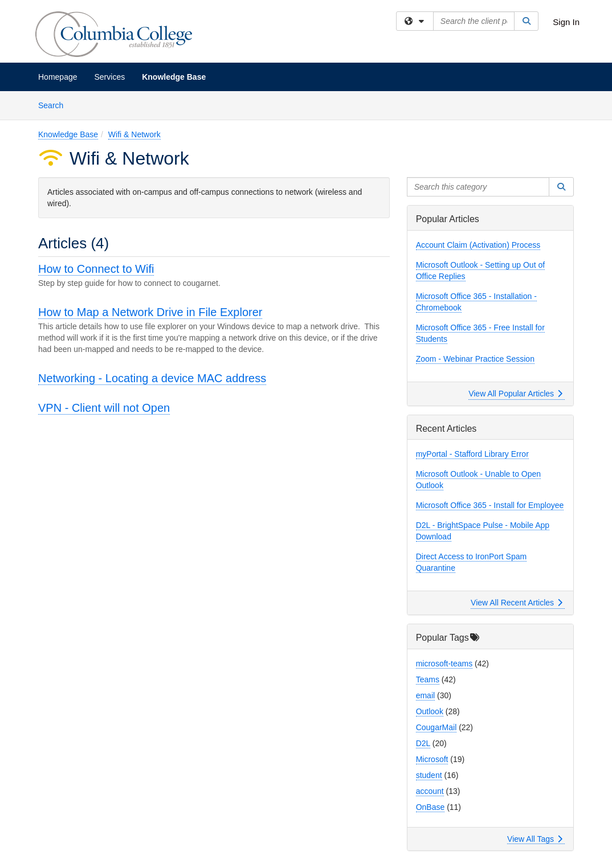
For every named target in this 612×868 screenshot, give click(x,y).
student (429, 775)
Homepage (58, 77)
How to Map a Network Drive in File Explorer (150, 312)
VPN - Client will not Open (104, 408)
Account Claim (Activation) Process (478, 245)
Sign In (566, 22)
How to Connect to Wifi (96, 269)
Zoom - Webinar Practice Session (475, 359)
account (430, 791)
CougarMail (436, 727)
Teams (428, 679)
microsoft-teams (444, 664)
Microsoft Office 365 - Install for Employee (490, 505)
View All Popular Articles (515, 394)
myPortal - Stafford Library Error (472, 454)
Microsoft (432, 759)
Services (110, 77)
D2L (423, 743)
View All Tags (535, 839)
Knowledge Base (174, 77)
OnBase (431, 807)
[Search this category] (478, 187)
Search (55, 105)
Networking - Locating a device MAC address (152, 378)
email (425, 695)
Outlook (430, 711)
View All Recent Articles (517, 603)
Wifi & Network (134, 134)
